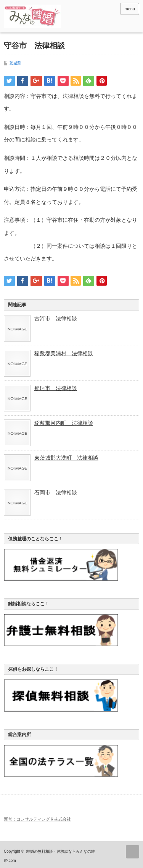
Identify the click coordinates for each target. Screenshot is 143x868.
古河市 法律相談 (56, 319)
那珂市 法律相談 (56, 388)
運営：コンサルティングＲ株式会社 (37, 819)
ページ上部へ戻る (133, 852)
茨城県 (15, 63)
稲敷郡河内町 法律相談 (64, 423)
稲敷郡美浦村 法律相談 (64, 353)
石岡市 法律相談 (56, 493)
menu (130, 9)
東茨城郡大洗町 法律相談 (66, 458)
